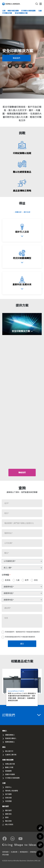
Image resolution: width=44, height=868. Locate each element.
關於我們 (5, 806)
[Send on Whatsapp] (17, 66)
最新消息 (8, 814)
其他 (36, 580)
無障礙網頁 (24, 852)
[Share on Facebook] (10, 66)
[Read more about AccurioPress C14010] (22, 687)
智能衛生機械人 (11, 738)
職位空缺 (8, 821)
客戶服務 (8, 794)
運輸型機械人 (10, 735)
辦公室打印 (9, 751)
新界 (27, 580)
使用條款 (5, 852)
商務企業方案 (10, 764)
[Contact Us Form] (16, 58)
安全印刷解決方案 (21, 13)
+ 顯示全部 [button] (26, 212)
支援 (4, 783)
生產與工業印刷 (11, 755)
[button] (22, 324)
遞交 (22, 644)
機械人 (5, 731)
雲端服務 (8, 771)
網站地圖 (5, 855)
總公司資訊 (9, 824)
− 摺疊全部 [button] (18, 212)
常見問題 (8, 801)
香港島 (8, 580)
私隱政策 (14, 852)
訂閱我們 (21, 715)
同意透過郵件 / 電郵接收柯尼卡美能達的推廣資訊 (22, 632)
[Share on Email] (30, 66)
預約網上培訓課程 (12, 791)
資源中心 (8, 787)
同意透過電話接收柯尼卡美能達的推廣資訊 (20, 637)
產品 (4, 747)
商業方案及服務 (13, 11)
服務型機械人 (10, 742)
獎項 (7, 817)
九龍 (18, 580)
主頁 (4, 11)
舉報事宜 (33, 852)
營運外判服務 (10, 774)
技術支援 (8, 798)
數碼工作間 (9, 767)
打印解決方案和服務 (29, 11)
